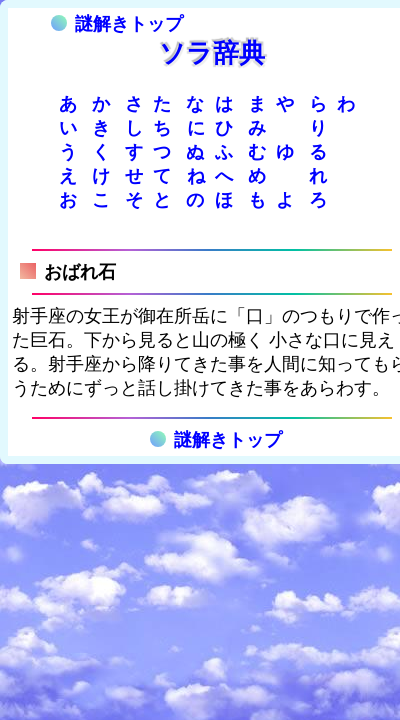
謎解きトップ (117, 24)
